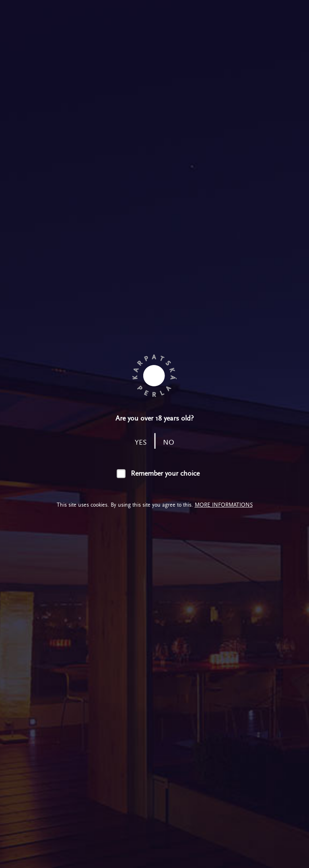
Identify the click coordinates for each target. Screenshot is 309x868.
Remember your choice (165, 473)
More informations (224, 505)
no (169, 442)
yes (141, 442)
